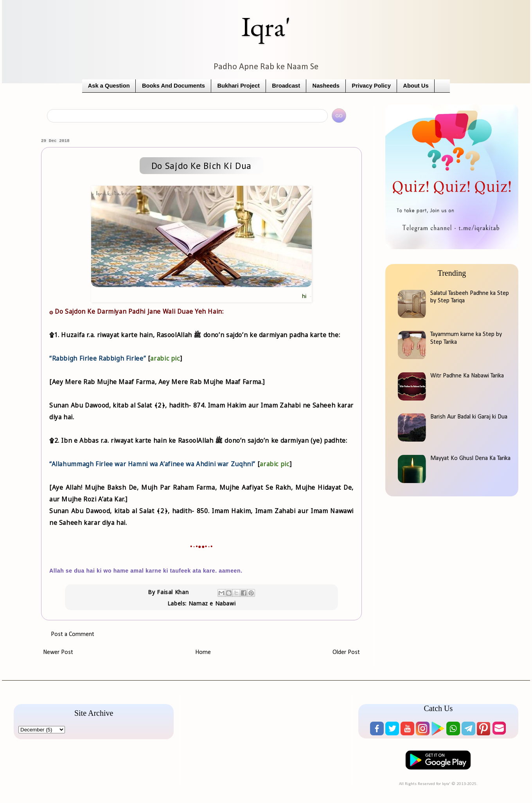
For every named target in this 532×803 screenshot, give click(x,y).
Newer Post (58, 652)
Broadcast (286, 86)
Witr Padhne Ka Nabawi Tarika (467, 376)
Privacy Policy (371, 86)
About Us (416, 86)
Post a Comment (73, 634)
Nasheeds (326, 86)
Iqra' (266, 26)
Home (203, 652)
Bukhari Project (238, 86)
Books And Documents (173, 86)
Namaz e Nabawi (212, 603)
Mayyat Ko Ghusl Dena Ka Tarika (470, 458)
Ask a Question (109, 86)
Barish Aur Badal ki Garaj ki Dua (469, 417)
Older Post (346, 652)
